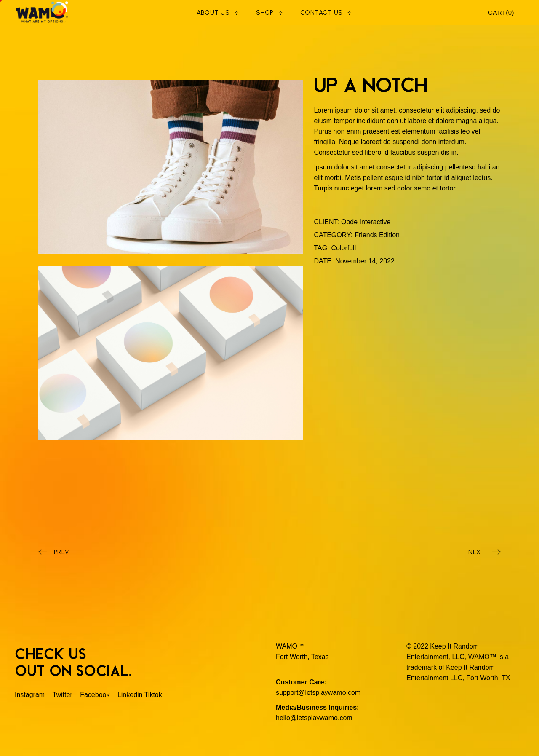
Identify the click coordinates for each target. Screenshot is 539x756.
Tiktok (153, 695)
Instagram (31, 695)
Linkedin (130, 695)
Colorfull (344, 248)
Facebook (95, 695)
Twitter (63, 695)
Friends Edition (377, 235)
